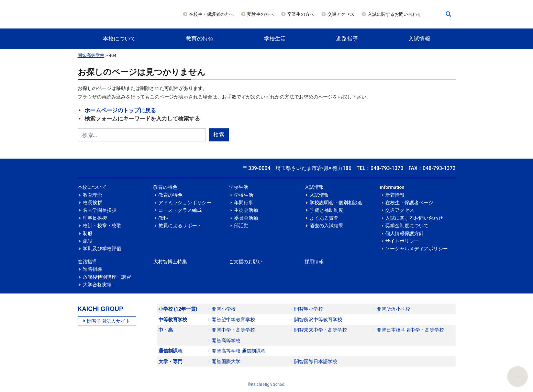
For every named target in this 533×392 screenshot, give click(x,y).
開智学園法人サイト (107, 321)
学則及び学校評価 (102, 249)
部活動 (241, 226)
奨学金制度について (407, 226)
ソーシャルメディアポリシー (417, 249)
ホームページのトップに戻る (120, 110)
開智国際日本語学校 (314, 361)
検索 (219, 135)
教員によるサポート (180, 226)
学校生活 (275, 39)
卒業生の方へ (301, 14)
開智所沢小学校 (392, 309)
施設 (88, 241)
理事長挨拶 (95, 218)
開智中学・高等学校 (232, 330)
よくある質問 (324, 218)
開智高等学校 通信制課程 (237, 351)
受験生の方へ (260, 14)
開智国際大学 (224, 361)
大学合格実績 (97, 285)
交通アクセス (341, 14)
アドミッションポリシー (185, 203)
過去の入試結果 (326, 226)
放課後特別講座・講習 (107, 277)
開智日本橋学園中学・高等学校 (409, 330)
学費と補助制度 (326, 210)
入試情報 (419, 39)
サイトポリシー (402, 241)
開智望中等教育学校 (232, 320)
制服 (88, 233)
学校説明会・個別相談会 (336, 203)
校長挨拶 (92, 203)
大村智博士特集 (170, 262)
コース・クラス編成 (180, 210)
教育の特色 (200, 39)
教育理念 (92, 195)
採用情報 (314, 262)
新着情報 (395, 195)
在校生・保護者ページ (409, 203)
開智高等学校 (91, 55)
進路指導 (347, 39)
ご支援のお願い (246, 262)
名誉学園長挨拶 (100, 210)
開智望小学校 (307, 309)
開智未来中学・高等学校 (319, 330)
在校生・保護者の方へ (211, 14)
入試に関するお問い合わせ (395, 14)
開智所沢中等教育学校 (317, 320)
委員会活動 (246, 218)
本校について (119, 39)
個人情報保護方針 (404, 233)
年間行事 (244, 203)
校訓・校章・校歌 (102, 226)
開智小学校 (222, 309)
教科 (163, 218)
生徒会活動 (246, 210)
